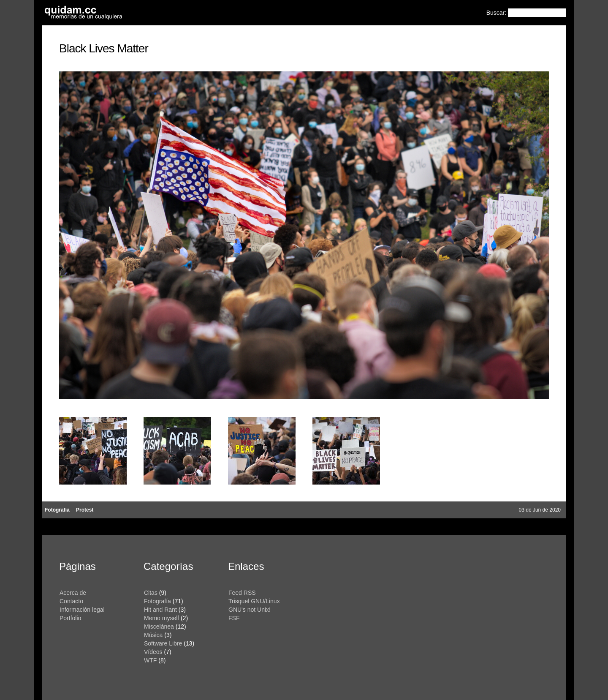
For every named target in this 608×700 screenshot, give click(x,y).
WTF (150, 660)
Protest (85, 510)
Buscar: (497, 13)
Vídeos (153, 652)
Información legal (82, 610)
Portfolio (70, 618)
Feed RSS (242, 593)
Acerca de (73, 593)
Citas (151, 593)
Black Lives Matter (104, 48)
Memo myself (161, 618)
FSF (234, 618)
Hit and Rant (160, 610)
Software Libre (163, 643)
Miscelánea (159, 626)
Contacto (71, 601)
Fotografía (57, 510)
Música (153, 635)
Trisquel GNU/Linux (254, 601)
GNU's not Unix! (250, 610)
